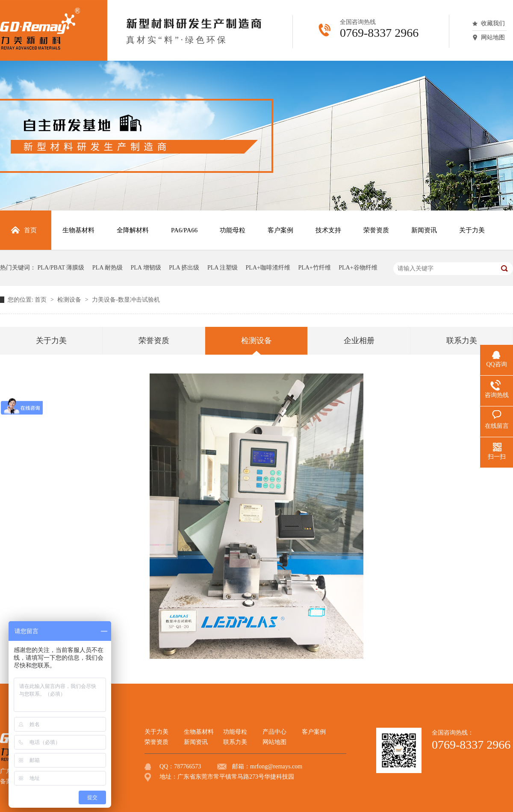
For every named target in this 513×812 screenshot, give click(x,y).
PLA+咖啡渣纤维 (268, 268)
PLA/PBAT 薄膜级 (61, 268)
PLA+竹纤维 (314, 268)
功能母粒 (235, 732)
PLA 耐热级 (108, 268)
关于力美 (51, 341)
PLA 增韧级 (146, 268)
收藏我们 (493, 23)
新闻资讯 (196, 742)
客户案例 (314, 732)
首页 (41, 300)
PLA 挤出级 (184, 268)
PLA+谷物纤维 (358, 268)
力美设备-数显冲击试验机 (126, 300)
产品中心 (274, 732)
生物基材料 (199, 732)
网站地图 (493, 37)
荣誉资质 (154, 341)
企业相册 (359, 341)
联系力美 (462, 341)
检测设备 (70, 300)
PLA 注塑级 (223, 268)
